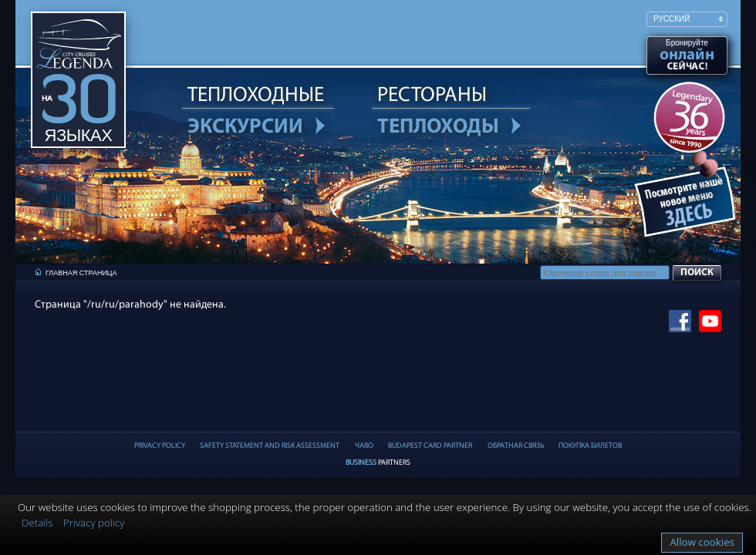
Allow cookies (702, 542)
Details (37, 523)
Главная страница (81, 273)
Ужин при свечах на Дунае (687, 205)
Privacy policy (94, 523)
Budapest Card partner (430, 446)
